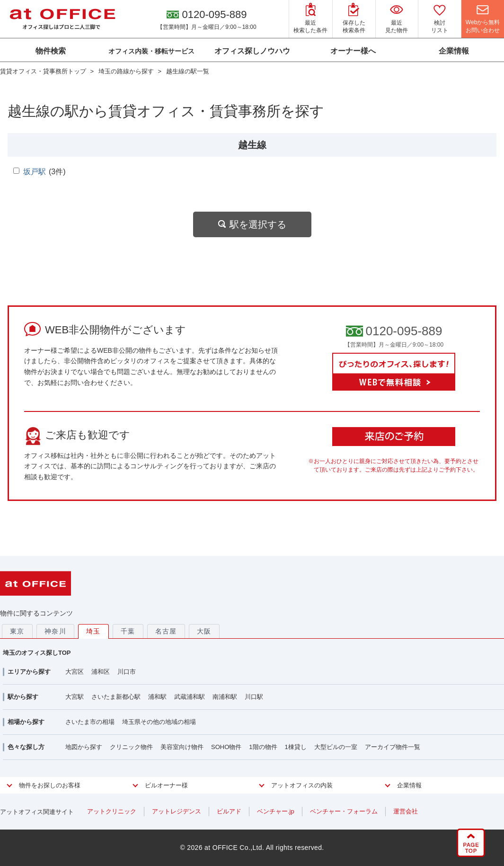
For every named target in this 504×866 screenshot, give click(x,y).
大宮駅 (75, 697)
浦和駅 (157, 697)
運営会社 (406, 811)
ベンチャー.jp (276, 811)
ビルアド (229, 811)
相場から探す (26, 722)
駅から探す (23, 697)
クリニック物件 (131, 747)
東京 (17, 631)
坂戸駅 (35, 172)
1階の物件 (263, 747)
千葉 (128, 631)
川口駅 (254, 697)
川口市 (127, 672)
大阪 (204, 631)
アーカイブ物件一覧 (393, 747)
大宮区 (75, 672)
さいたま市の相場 (90, 722)
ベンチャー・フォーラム (344, 811)
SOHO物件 (226, 747)
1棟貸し (296, 747)
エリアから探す (29, 672)
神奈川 (55, 631)
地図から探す (84, 747)
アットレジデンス (177, 811)
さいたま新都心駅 (116, 697)
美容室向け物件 (182, 747)
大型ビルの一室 (336, 747)
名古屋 (166, 631)
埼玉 (93, 631)
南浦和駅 (225, 697)
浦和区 (101, 672)
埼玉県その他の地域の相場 (159, 722)
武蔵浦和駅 (190, 697)
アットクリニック (112, 811)
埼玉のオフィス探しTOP (37, 653)
